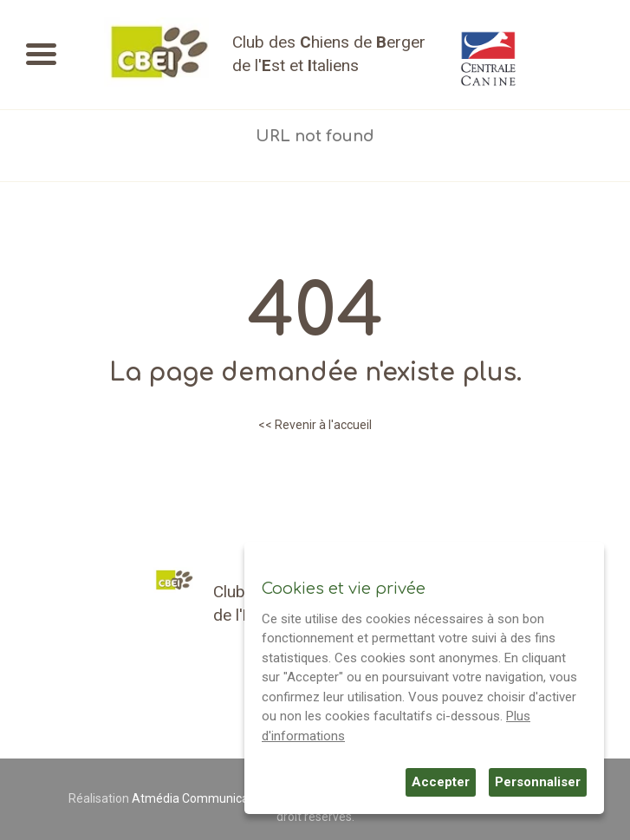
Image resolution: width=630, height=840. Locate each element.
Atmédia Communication (201, 798)
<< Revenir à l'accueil (315, 425)
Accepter (441, 782)
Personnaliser (538, 782)
